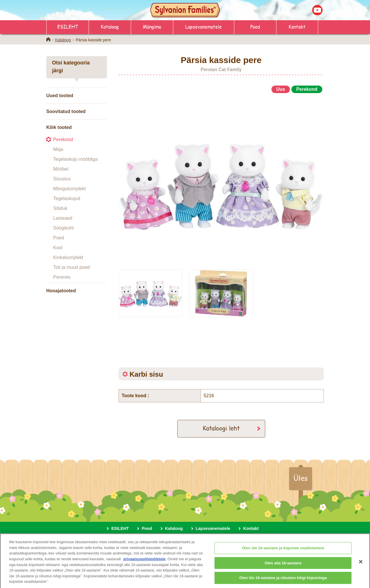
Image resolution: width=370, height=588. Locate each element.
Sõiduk (60, 208)
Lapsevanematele (203, 26)
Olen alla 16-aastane (283, 566)
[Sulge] (361, 564)
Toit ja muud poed (71, 267)
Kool (58, 248)
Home (48, 39)
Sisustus (62, 179)
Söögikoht (63, 228)
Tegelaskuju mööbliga (75, 159)
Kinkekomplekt (68, 257)
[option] (221, 179)
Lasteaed (63, 218)
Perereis (62, 277)
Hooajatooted (61, 291)
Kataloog (110, 26)
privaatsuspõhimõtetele (145, 562)
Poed (59, 238)
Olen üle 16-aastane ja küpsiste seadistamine (283, 551)
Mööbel (61, 169)
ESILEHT (68, 26)
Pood (255, 26)
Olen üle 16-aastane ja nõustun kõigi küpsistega (283, 580)
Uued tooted (60, 96)
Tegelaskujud (67, 198)
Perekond (63, 139)
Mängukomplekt (70, 189)
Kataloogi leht (221, 428)
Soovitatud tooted (66, 111)
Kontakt (297, 26)
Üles (301, 478)
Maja (58, 149)
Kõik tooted (59, 127)
